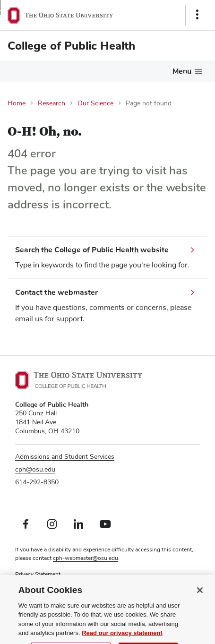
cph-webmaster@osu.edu (86, 558)
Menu (182, 71)
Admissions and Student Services (65, 457)
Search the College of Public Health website (92, 250)
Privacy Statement (38, 575)
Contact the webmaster (56, 292)
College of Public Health (71, 46)
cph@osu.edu (35, 470)
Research (52, 103)
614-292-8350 (37, 482)
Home (17, 103)
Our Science (95, 103)
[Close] (200, 598)
